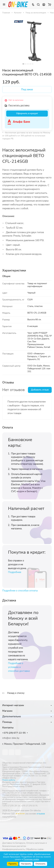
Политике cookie (31, 859)
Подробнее (15, 572)
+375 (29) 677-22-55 (14, 733)
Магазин (7, 711)
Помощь (7, 722)
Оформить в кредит (27, 113)
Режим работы (9, 780)
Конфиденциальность (14, 849)
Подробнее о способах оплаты (20, 591)
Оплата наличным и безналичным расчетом (25, 845)
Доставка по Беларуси (14, 843)
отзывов (41, 814)
